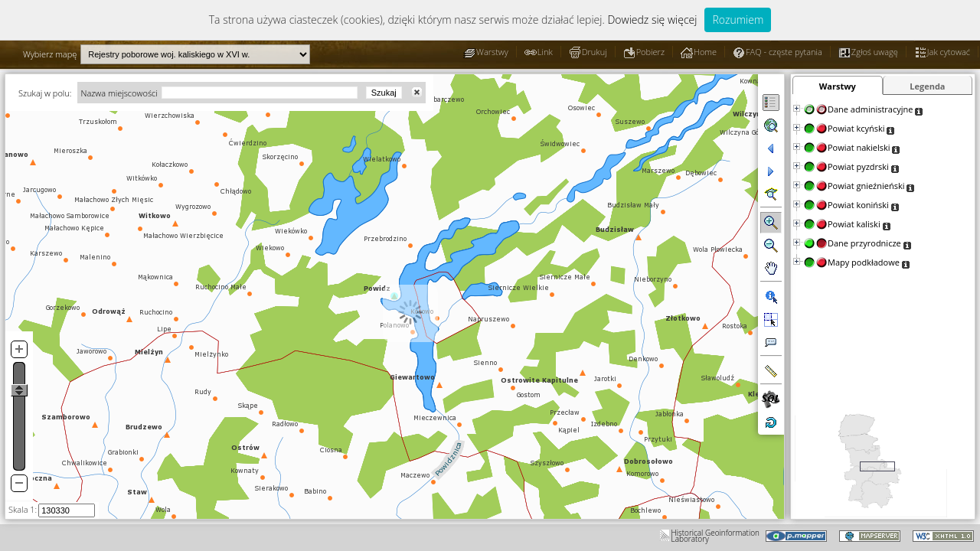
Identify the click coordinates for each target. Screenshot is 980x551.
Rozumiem (738, 20)
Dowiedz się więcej (652, 20)
